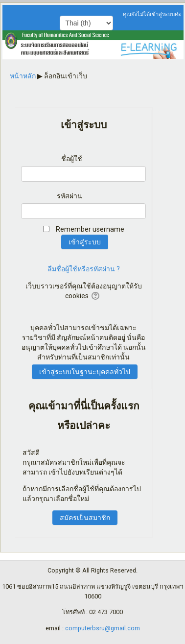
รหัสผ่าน (69, 196)
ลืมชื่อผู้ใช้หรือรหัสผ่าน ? (84, 269)
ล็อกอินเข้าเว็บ (66, 76)
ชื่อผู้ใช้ (72, 159)
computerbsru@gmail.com (103, 628)
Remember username (90, 229)
